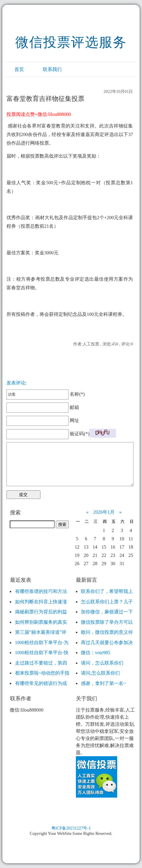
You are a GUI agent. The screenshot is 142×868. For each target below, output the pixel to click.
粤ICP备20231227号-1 (71, 828)
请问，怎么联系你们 (102, 663)
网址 (43, 420)
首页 (19, 69)
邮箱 (43, 407)
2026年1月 (104, 512)
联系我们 (52, 69)
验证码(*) (80, 434)
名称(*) (46, 394)
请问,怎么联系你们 (100, 673)
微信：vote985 (96, 653)
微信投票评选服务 (71, 42)
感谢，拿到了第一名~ (103, 683)
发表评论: (17, 383)
